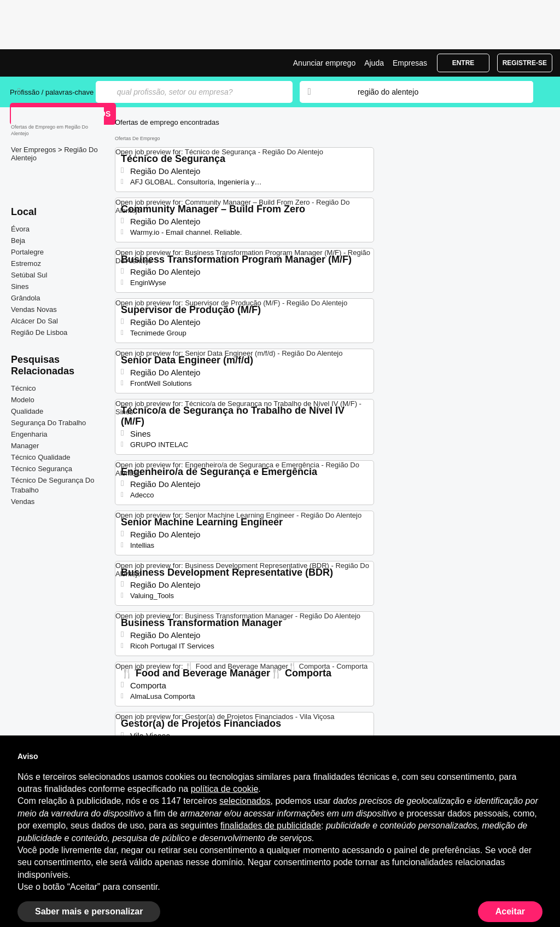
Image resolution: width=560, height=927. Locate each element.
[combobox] (435, 92)
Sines (20, 286)
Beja (18, 241)
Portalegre (27, 252)
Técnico (24, 388)
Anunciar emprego (324, 63)
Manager (25, 446)
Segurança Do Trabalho (48, 423)
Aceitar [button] (510, 911)
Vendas (23, 502)
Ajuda (374, 63)
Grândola (25, 298)
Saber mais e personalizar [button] (89, 911)
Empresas (410, 63)
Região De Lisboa (39, 332)
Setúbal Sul (29, 275)
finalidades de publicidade (271, 825)
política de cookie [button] (225, 789)
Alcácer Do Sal (34, 321)
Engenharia (29, 434)
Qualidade (27, 411)
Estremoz (26, 263)
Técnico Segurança (42, 469)
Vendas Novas (34, 309)
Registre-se (525, 63)
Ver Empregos (34, 150)
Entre (463, 63)
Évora (20, 229)
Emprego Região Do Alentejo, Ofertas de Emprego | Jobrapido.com (51, 63)
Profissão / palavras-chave (52, 92)
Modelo (23, 400)
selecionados (245, 801)
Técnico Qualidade (40, 457)
